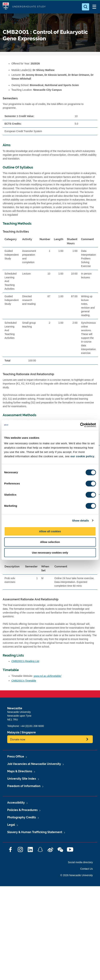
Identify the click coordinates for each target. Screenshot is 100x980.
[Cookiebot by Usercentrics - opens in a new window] (80, 425)
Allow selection (50, 542)
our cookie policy (82, 456)
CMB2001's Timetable (24, 681)
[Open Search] (86, 7)
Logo (6, 7)
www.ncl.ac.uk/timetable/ (47, 676)
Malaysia (13, 732)
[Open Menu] (94, 7)
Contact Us (87, 869)
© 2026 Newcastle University (77, 875)
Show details (81, 521)
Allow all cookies (50, 531)
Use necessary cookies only (50, 553)
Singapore (29, 732)
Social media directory (80, 862)
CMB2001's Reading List (25, 661)
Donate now (18, 739)
